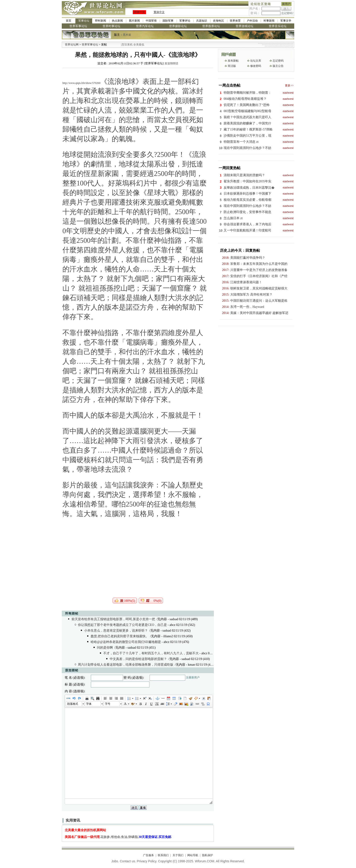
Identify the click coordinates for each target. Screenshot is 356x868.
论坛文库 (256, 61)
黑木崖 (127, 35)
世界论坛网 (72, 45)
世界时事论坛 (111, 26)
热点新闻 (117, 21)
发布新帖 (233, 61)
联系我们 (163, 855)
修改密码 (256, 66)
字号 (108, 704)
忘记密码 (278, 61)
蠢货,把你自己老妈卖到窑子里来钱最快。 (120, 636)
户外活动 (252, 21)
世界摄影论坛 (178, 26)
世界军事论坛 (78, 26)
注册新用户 (193, 677)
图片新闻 (134, 21)
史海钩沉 (218, 21)
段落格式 (73, 704)
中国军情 (151, 21)
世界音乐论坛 (278, 26)
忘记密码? (287, 13)
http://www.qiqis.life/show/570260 (81, 83)
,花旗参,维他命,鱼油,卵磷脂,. (118, 837)
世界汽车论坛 (145, 26)
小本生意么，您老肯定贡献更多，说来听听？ (116, 631)
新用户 (286, 4)
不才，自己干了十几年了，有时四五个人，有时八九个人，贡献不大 (151, 653)
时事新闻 (269, 21)
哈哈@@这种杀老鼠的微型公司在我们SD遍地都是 (126, 642)
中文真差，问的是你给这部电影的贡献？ (138, 659)
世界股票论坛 (211, 26)
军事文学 (286, 21)
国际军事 (168, 21)
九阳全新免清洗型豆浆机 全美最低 (132, 45)
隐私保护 (208, 855)
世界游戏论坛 (245, 26)
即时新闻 (101, 21)
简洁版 (232, 66)
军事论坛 (84, 21)
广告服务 (148, 855)
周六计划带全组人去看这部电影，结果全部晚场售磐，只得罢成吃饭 (126, 665)
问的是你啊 (105, 648)
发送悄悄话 (171, 63)
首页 (69, 21)
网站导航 (193, 855)
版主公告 (278, 66)
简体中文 (139, 12)
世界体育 (235, 21)
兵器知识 (202, 21)
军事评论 (185, 21)
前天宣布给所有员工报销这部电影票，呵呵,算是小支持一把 (113, 619)
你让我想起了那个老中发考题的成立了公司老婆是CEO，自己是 (122, 625)
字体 (89, 704)
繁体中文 (159, 12)
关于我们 (178, 855)
